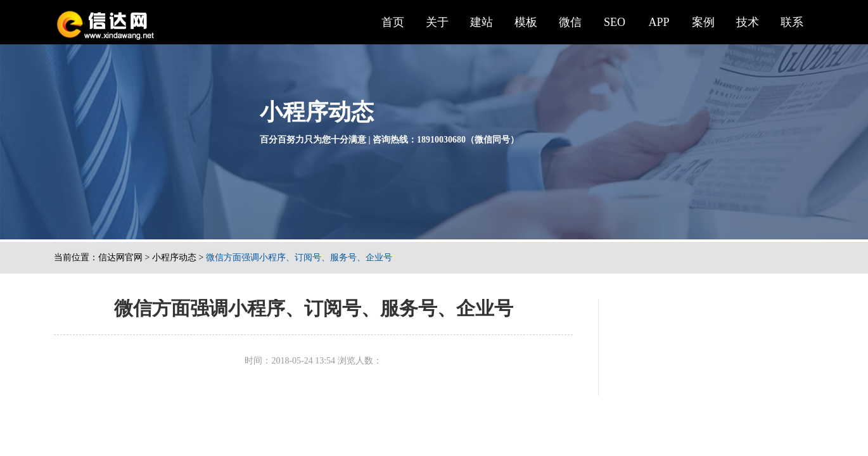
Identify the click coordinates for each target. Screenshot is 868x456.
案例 (703, 22)
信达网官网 (120, 257)
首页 (393, 22)
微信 (570, 22)
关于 (437, 22)
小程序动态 (174, 257)
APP (659, 22)
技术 (748, 22)
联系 (792, 22)
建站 (482, 22)
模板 (526, 22)
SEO (615, 22)
